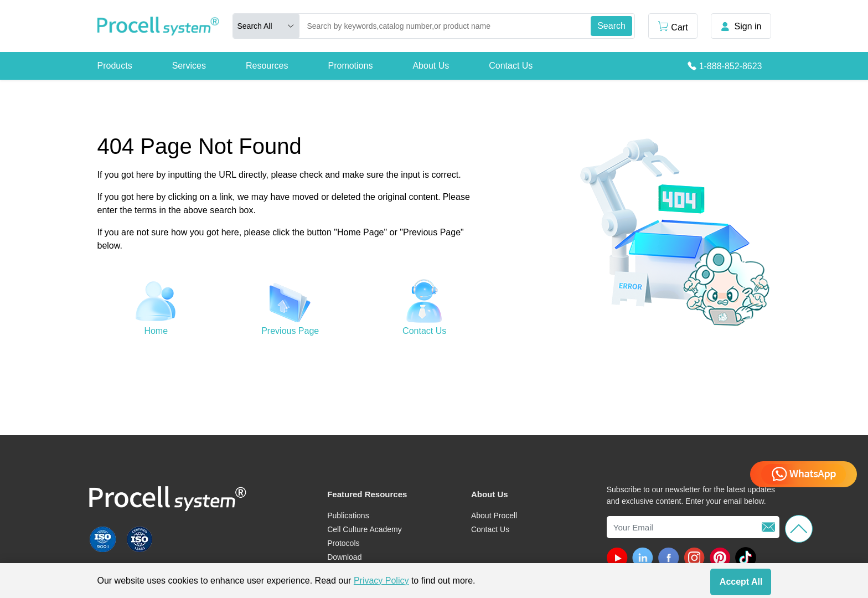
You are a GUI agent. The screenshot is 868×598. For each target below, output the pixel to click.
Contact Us (511, 66)
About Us (431, 66)
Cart (673, 26)
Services (189, 66)
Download (344, 557)
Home (156, 331)
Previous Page (290, 331)
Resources (267, 66)
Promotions (350, 66)
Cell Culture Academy (365, 529)
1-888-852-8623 (731, 66)
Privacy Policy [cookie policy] (381, 581)
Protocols (343, 543)
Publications (348, 515)
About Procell (494, 515)
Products (115, 66)
